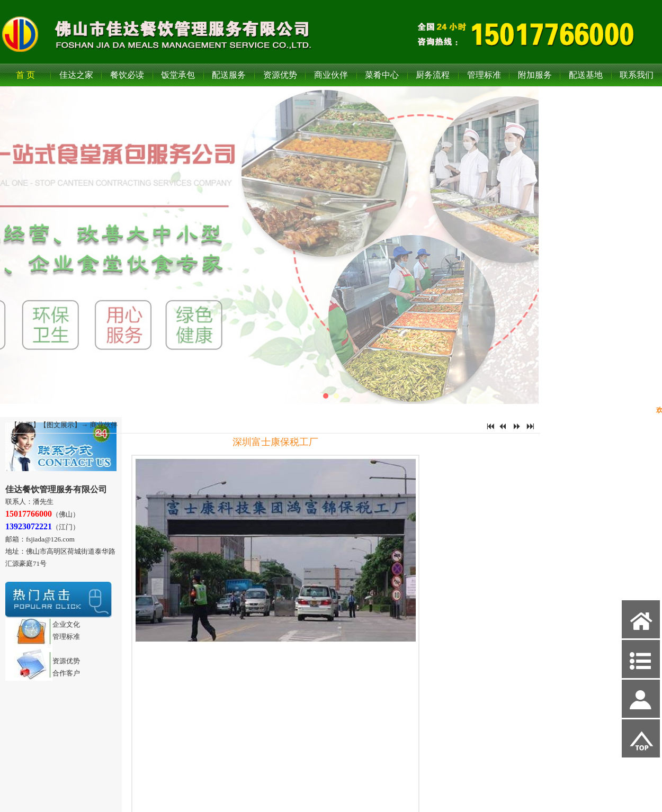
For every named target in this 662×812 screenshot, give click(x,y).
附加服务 (535, 75)
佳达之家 (76, 75)
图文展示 (60, 425)
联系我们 (637, 75)
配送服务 (229, 75)
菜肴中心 (382, 75)
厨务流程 (433, 75)
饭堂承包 (178, 75)
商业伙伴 (331, 75)
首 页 (25, 75)
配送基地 (586, 75)
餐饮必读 (127, 75)
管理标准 (484, 75)
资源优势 (280, 75)
